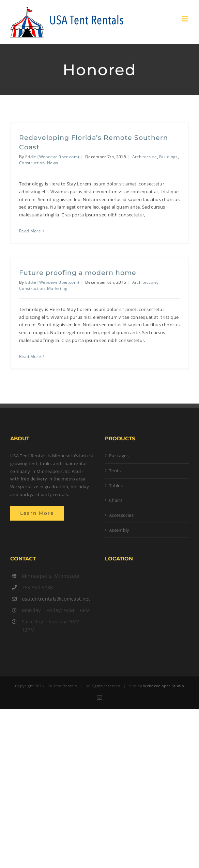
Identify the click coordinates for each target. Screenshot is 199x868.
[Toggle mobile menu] (185, 19)
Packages (119, 456)
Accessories (121, 515)
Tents (115, 471)
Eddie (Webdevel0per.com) (52, 157)
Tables (116, 486)
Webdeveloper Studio (164, 686)
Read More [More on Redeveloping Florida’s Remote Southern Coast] (30, 231)
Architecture (145, 157)
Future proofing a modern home (78, 273)
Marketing (57, 288)
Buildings (168, 157)
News (52, 163)
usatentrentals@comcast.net (56, 599)
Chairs (116, 500)
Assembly (119, 530)
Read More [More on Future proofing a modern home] (30, 356)
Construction (32, 163)
